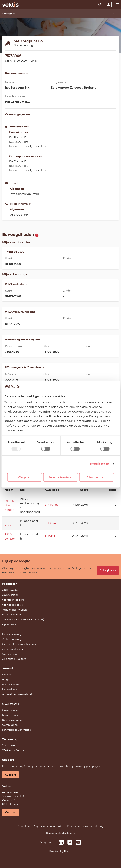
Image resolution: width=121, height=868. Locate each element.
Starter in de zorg (13, 600)
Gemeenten (9, 654)
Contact (11, 812)
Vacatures (9, 745)
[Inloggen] (109, 5)
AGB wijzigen (10, 595)
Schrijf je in (108, 570)
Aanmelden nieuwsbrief (17, 694)
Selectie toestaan (60, 477)
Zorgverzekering (13, 649)
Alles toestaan (96, 477)
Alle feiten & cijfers (14, 659)
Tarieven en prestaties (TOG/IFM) (23, 620)
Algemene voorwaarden (49, 826)
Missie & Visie (11, 715)
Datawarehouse (12, 720)
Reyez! (68, 851)
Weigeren (25, 477)
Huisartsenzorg (12, 634)
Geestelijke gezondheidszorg (20, 644)
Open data (9, 624)
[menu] (117, 5)
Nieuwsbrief (10, 689)
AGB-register (10, 590)
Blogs (6, 679)
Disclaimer (24, 826)
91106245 (51, 523)
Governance (10, 710)
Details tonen (100, 464)
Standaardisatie (13, 605)
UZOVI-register (12, 615)
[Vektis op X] (70, 842)
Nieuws (7, 675)
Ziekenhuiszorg (12, 639)
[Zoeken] (100, 5)
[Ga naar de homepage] (10, 5)
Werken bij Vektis (13, 750)
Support (10, 775)
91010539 (51, 505)
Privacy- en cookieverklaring (85, 826)
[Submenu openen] (114, 14)
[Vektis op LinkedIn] (61, 842)
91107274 (51, 536)
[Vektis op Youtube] (78, 842)
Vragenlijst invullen (15, 610)
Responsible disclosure (61, 833)
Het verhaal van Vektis (17, 730)
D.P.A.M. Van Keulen (10, 505)
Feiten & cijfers (12, 684)
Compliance (10, 725)
